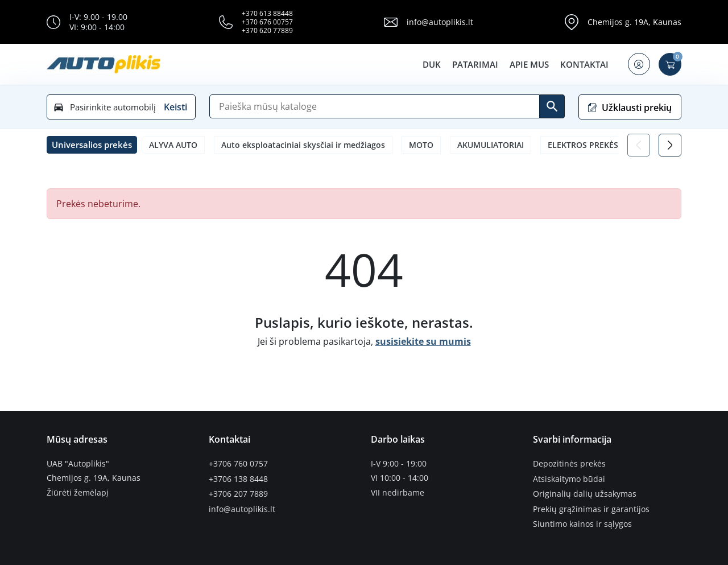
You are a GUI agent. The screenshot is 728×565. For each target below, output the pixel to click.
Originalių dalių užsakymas (585, 493)
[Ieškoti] (552, 106)
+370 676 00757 (267, 22)
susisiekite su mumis (423, 341)
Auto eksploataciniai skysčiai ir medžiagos (303, 145)
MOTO (421, 145)
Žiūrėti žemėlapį (78, 493)
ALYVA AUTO (173, 145)
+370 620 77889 (267, 30)
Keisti (175, 107)
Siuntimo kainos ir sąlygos (582, 522)
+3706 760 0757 (238, 464)
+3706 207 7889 (238, 493)
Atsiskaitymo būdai (569, 478)
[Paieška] (375, 106)
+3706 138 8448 (238, 478)
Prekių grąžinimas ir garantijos (591, 507)
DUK (431, 64)
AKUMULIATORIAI (491, 145)
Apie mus (528, 64)
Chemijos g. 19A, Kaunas (634, 22)
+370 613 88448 (267, 13)
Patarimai (474, 64)
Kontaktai (583, 64)
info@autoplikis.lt (440, 22)
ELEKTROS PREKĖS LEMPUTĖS (605, 145)
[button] (638, 64)
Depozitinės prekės (569, 464)
